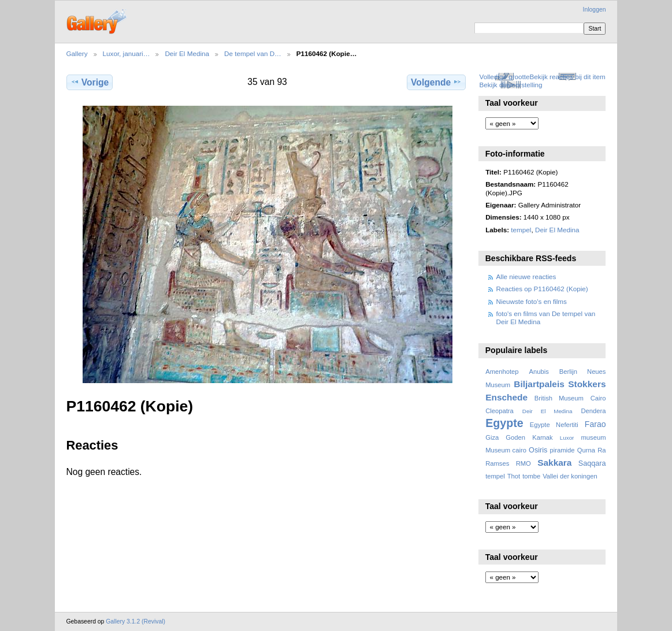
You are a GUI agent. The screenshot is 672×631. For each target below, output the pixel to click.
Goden (515, 437)
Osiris (538, 450)
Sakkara (554, 463)
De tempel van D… (253, 53)
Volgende (436, 82)
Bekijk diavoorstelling (511, 85)
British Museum (559, 398)
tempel (521, 230)
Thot (514, 476)
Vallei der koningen (570, 476)
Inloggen (595, 10)
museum (593, 437)
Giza (492, 437)
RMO (524, 463)
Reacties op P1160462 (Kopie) (542, 289)
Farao (595, 424)
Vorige (90, 82)
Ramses (497, 463)
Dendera (593, 411)
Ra (602, 450)
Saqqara (592, 463)
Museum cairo (506, 450)
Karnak (543, 437)
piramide (563, 450)
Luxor (567, 438)
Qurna (586, 450)
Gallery (77, 53)
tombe (531, 476)
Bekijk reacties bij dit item (568, 77)
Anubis (539, 372)
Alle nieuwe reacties (526, 276)
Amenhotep (502, 372)
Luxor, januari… (127, 53)
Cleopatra (500, 411)
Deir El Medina (187, 53)
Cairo (598, 398)
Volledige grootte (504, 77)
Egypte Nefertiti (554, 425)
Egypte (504, 423)
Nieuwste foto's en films (532, 301)
